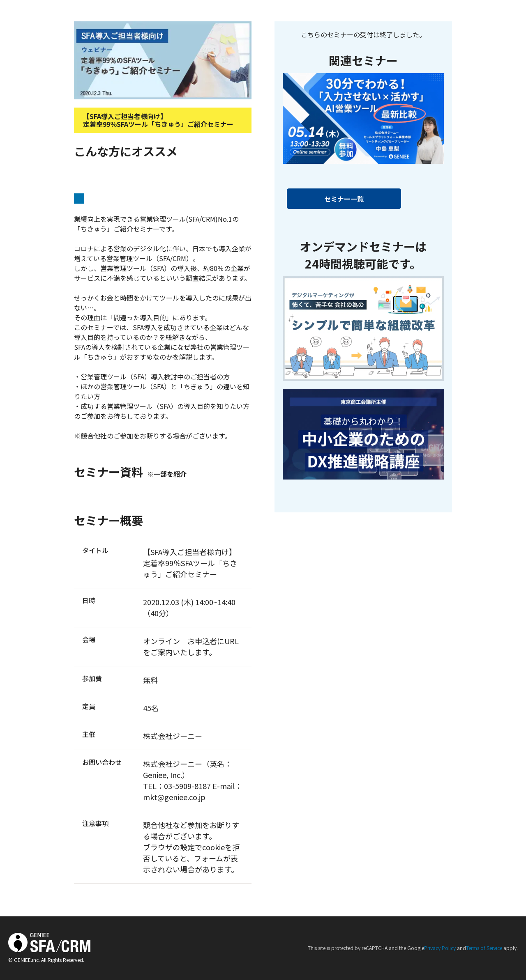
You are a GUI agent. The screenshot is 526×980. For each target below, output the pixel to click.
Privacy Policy (440, 948)
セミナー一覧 (344, 199)
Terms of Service (484, 948)
